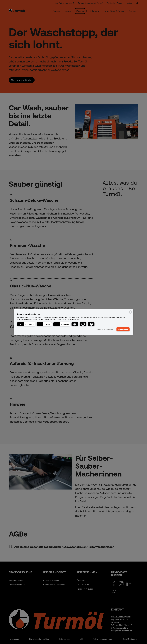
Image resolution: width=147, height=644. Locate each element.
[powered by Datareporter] (130, 314)
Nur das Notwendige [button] (105, 329)
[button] (26, 324)
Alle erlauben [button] (123, 329)
